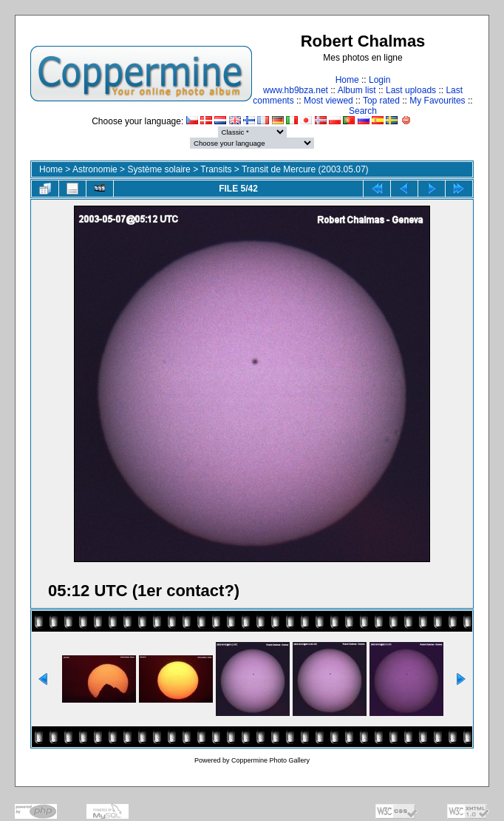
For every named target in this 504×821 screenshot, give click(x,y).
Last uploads (411, 90)
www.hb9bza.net (296, 90)
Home (347, 80)
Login (379, 80)
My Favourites (437, 101)
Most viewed (328, 101)
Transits (216, 169)
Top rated (381, 101)
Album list (357, 90)
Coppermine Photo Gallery (270, 760)
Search (363, 111)
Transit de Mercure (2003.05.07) (305, 169)
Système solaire (159, 169)
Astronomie (95, 169)
